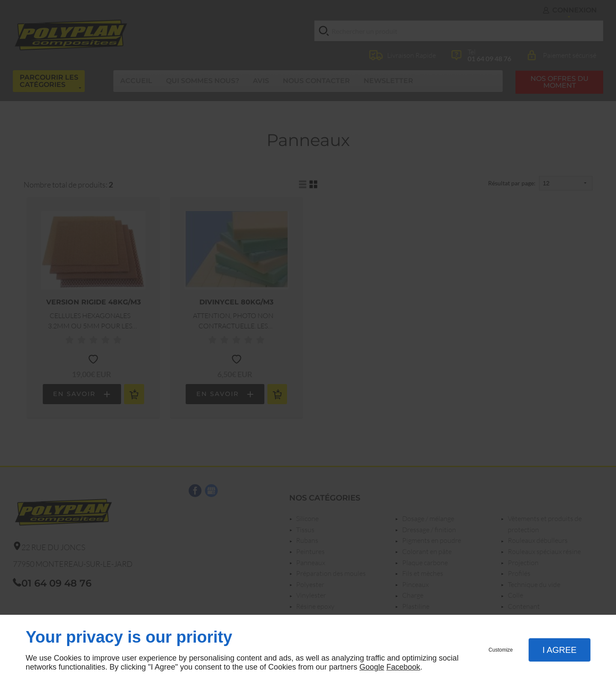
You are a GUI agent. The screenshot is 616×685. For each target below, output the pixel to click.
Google (372, 667)
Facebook (403, 667)
